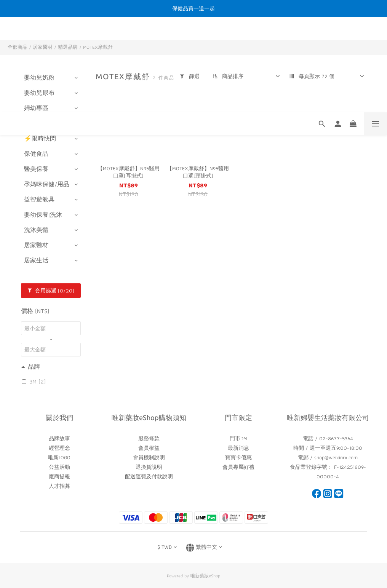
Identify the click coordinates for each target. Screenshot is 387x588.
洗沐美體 (36, 230)
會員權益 (149, 448)
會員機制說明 (149, 457)
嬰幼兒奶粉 (39, 77)
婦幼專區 (36, 108)
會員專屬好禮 (238, 467)
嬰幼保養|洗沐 (43, 215)
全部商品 (18, 47)
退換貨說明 (149, 467)
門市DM (238, 438)
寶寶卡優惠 (238, 457)
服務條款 (149, 438)
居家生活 (36, 260)
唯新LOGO (59, 457)
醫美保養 (36, 169)
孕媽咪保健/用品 (47, 184)
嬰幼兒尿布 (39, 93)
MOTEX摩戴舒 (98, 47)
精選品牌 (68, 47)
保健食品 (36, 154)
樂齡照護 (36, 123)
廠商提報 (59, 476)
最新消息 (238, 448)
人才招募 (59, 486)
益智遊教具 (39, 199)
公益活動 (59, 467)
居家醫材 (43, 47)
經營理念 (59, 448)
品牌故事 (59, 438)
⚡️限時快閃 (40, 138)
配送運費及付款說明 (149, 476)
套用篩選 (51, 291)
